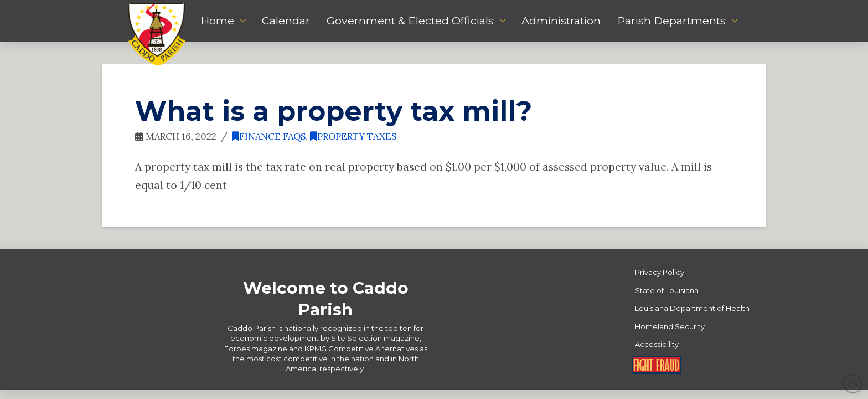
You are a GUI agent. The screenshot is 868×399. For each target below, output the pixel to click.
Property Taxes (353, 136)
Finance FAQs (269, 136)
